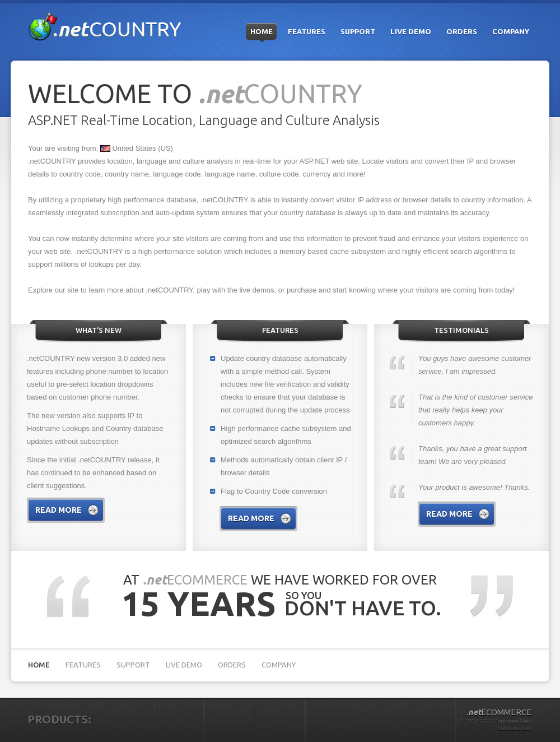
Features (307, 31)
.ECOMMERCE (499, 712)
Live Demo (411, 31)
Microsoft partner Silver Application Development (498, 666)
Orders (462, 31)
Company (511, 31)
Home (262, 31)
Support (358, 31)
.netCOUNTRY (105, 27)
